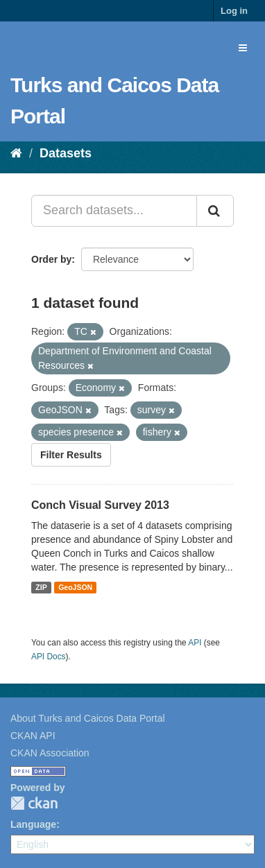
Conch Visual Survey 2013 (100, 505)
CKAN (34, 803)
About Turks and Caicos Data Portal (88, 718)
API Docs (49, 657)
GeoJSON (75, 587)
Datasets (66, 153)
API (195, 643)
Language (33, 824)
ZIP (41, 587)
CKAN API (33, 736)
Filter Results (71, 455)
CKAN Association (50, 753)
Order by (51, 259)
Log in (234, 11)
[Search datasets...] (114, 211)
